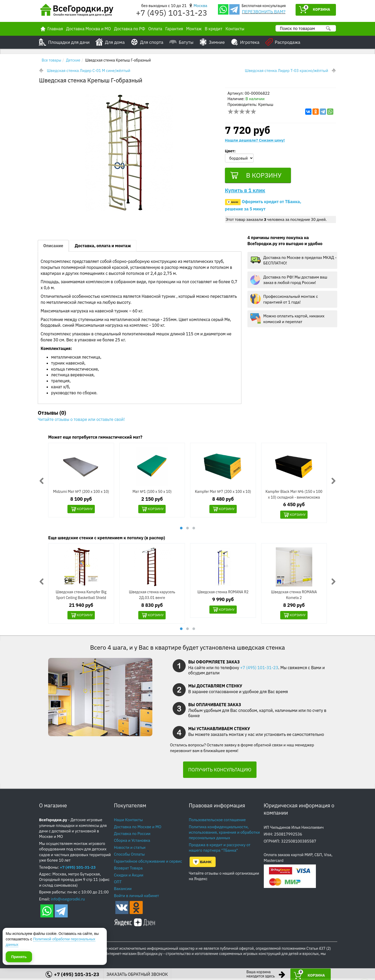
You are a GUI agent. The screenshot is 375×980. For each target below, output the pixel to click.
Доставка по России (132, 835)
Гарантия (174, 29)
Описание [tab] (53, 247)
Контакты (235, 29)
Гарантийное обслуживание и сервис (148, 863)
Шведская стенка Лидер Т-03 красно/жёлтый (286, 71)
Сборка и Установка (132, 842)
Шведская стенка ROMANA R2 (223, 593)
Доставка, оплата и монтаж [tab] (103, 247)
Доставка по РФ (130, 29)
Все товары (51, 60)
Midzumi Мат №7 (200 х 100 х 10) (81, 493)
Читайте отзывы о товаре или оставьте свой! (81, 421)
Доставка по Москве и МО (138, 828)
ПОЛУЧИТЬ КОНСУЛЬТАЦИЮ (220, 771)
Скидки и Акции (129, 876)
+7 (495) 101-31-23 (172, 13)
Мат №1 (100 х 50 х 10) (152, 493)
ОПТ (118, 883)
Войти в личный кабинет (137, 897)
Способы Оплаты (129, 856)
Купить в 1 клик (245, 191)
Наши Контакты (129, 821)
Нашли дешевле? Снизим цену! (255, 140)
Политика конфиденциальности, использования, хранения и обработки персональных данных (224, 834)
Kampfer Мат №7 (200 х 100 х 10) (223, 493)
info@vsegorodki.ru (68, 900)
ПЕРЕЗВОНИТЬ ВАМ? (264, 12)
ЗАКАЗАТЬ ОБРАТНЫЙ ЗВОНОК (137, 974)
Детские (73, 60)
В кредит (214, 29)
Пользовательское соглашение (217, 821)
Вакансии (123, 890)
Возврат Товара (128, 870)
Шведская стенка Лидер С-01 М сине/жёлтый (89, 71)
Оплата (155, 29)
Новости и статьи (130, 849)
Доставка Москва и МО (89, 29)
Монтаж (194, 29)
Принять (19, 956)
